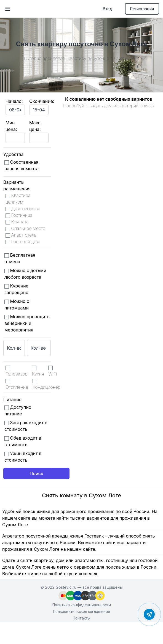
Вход (107, 9)
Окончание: (42, 101)
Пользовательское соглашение (81, 612)
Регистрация (142, 9)
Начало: (14, 101)
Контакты (82, 618)
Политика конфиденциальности (82, 605)
